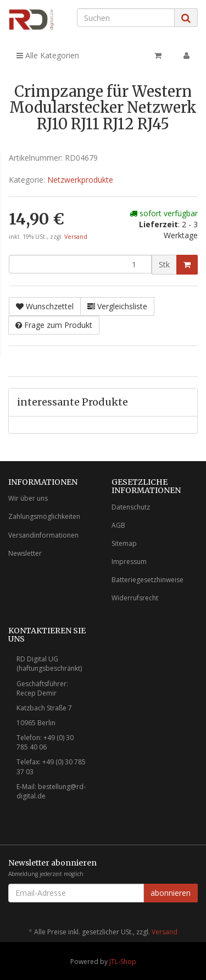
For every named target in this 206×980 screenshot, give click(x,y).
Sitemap (124, 543)
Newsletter (25, 553)
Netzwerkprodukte (80, 180)
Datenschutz (131, 507)
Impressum (129, 562)
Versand (76, 237)
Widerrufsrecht (135, 598)
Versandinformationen (43, 535)
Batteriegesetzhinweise (147, 580)
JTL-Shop (123, 962)
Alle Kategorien (48, 55)
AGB (118, 525)
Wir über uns (28, 498)
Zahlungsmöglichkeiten (44, 516)
